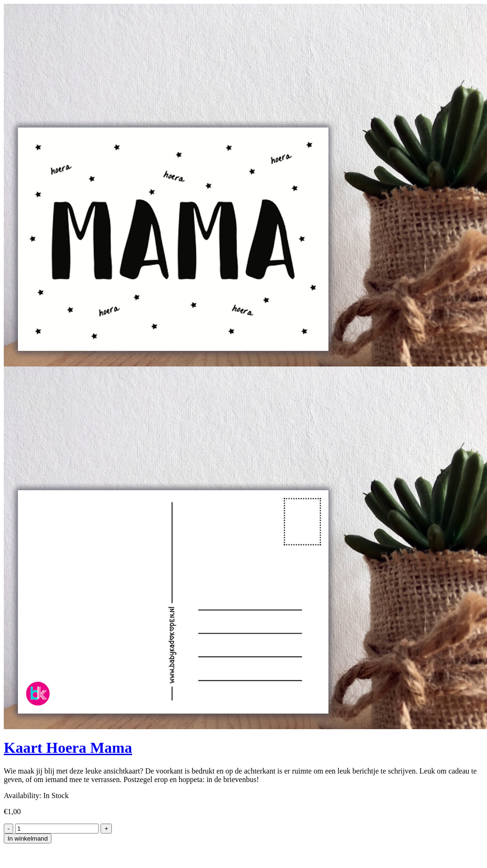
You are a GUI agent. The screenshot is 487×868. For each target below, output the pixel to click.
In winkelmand (28, 838)
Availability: (23, 796)
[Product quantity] (57, 829)
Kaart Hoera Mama (68, 748)
